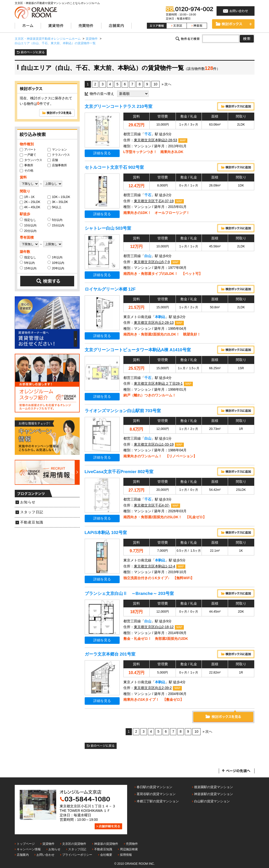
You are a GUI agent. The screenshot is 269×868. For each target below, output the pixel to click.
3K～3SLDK (58, 202)
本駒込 (160, 317)
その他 (26, 171)
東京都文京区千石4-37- (152, 505)
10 (155, 84)
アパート (28, 150)
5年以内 (27, 263)
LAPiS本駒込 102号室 (106, 532)
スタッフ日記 (32, 512)
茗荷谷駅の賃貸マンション (156, 794)
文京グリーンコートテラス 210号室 (119, 106)
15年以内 (28, 268)
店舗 (53, 160)
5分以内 (55, 220)
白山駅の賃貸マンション (212, 801)
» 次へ (167, 84)
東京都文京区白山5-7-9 (152, 262)
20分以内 (28, 231)
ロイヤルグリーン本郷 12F (110, 289)
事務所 (26, 165)
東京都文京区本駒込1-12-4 (155, 566)
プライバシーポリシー (77, 855)
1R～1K (27, 197)
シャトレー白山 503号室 (108, 228)
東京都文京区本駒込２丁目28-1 (158, 384)
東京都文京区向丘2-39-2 (153, 688)
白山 (148, 256)
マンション (57, 150)
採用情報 (126, 855)
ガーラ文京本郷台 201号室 (110, 654)
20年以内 (56, 268)
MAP (183, 140)
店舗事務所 (57, 165)
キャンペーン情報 (29, 849)
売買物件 (132, 844)
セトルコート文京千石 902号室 (114, 167)
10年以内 (56, 263)
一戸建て (28, 155)
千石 (148, 134)
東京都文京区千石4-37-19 (154, 201)
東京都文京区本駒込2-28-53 (156, 140)
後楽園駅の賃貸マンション (214, 787)
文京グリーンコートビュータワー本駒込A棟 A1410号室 (138, 350)
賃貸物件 (48, 844)
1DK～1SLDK (59, 197)
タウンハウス (31, 160)
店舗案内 (23, 855)
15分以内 (56, 225)
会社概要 (106, 855)
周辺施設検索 (129, 849)
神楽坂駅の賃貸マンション (214, 794)
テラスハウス (59, 155)
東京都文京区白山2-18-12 (154, 627)
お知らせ (28, 502)
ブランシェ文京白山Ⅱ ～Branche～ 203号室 (129, 593)
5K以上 (55, 207)
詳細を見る (102, 153)
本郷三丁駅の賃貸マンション (158, 801)
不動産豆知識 (32, 522)
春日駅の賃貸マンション (154, 787)
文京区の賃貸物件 (74, 844)
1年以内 (55, 257)
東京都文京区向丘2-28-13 (154, 323)
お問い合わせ (45, 855)
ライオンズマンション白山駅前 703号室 (123, 411)
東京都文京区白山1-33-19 (154, 444)
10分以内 (28, 225)
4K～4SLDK (30, 207)
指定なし (28, 220)
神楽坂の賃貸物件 (106, 844)
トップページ (26, 844)
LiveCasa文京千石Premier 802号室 (119, 472)
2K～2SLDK (30, 202)
